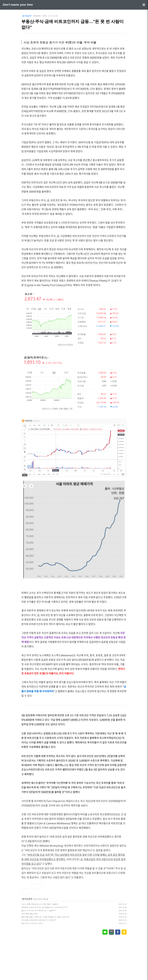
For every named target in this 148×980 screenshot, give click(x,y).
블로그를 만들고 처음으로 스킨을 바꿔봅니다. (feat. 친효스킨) (45, 958)
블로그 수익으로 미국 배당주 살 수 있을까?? (39, 951)
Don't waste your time (18, 5)
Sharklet (37, 16)
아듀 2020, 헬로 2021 (30, 954)
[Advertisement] (74, 903)
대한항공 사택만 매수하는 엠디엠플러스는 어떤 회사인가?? (44, 948)
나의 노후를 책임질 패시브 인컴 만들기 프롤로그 (40, 945)
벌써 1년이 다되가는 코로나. (32, 964)
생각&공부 (27, 16)
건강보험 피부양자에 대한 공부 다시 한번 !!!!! (39, 961)
